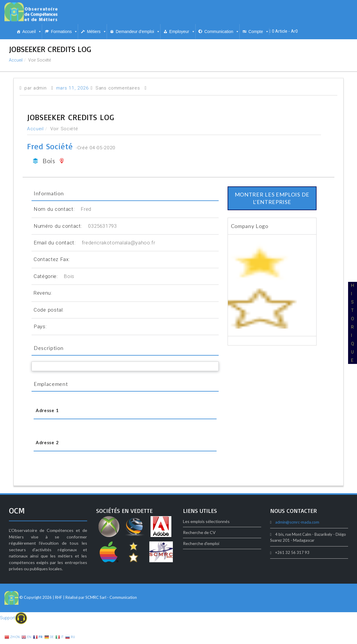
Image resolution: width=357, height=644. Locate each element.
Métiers (97, 32)
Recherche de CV (199, 532)
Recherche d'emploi (201, 543)
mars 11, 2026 (73, 88)
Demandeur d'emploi (138, 32)
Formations (64, 32)
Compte (259, 32)
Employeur (182, 32)
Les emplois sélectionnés (206, 521)
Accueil (32, 32)
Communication (222, 32)
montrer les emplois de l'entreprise (272, 198)
